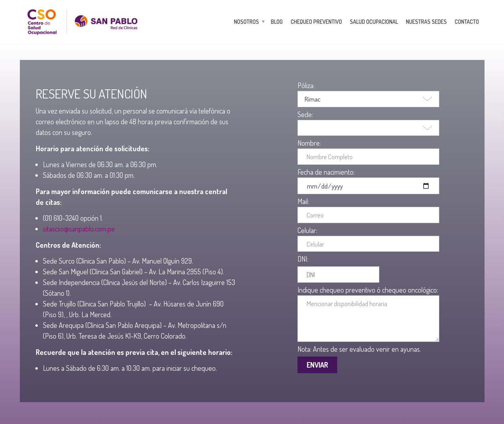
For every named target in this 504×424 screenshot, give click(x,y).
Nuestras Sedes (426, 22)
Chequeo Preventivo (316, 22)
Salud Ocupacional (374, 22)
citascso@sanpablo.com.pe (79, 229)
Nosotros (246, 22)
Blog (277, 22)
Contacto (467, 22)
